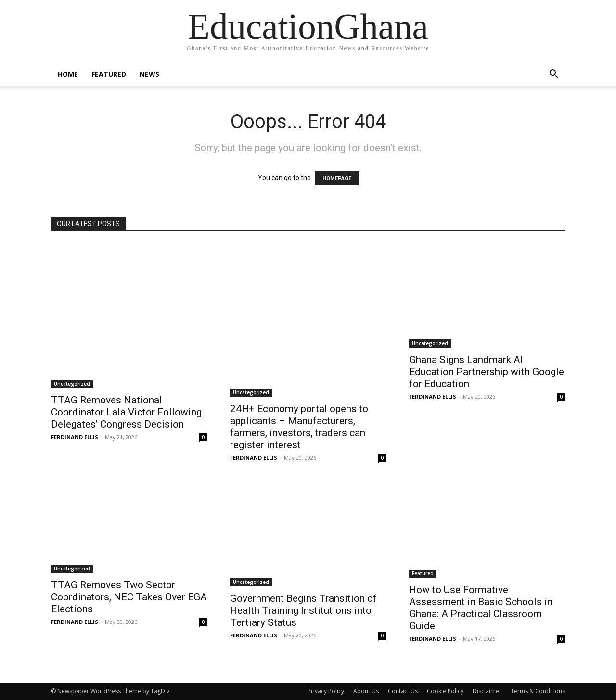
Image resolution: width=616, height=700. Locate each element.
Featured (109, 74)
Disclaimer (487, 691)
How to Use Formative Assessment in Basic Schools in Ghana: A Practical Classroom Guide (481, 608)
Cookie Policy (445, 691)
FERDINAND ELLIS (75, 437)
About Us (366, 691)
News (149, 74)
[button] (553, 75)
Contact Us (403, 691)
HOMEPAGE (337, 178)
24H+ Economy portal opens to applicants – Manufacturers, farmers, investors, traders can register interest (299, 427)
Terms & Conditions (538, 691)
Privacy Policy (326, 691)
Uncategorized (72, 384)
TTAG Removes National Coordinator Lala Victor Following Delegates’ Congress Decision (126, 412)
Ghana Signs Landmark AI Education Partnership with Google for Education (487, 372)
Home (68, 74)
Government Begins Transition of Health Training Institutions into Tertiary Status (303, 610)
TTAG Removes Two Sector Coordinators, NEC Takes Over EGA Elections (129, 597)
